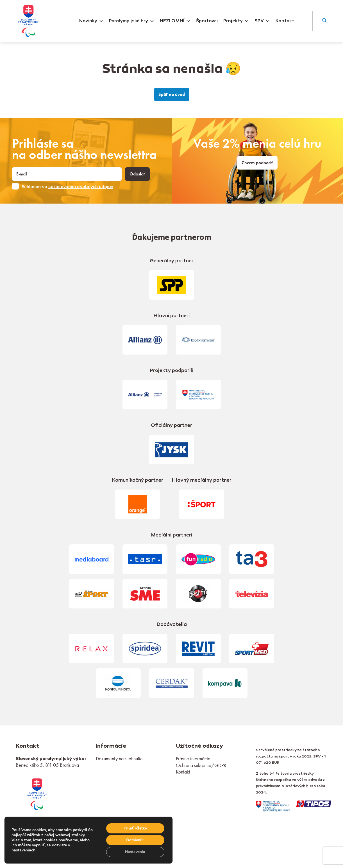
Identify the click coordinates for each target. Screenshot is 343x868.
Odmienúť (135, 840)
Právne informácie (193, 758)
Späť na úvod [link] (172, 94)
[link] (37, 794)
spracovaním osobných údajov (81, 187)
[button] (324, 21)
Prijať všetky (135, 828)
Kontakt (285, 21)
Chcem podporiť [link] (257, 163)
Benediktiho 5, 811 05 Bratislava (47, 765)
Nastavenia (135, 852)
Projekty (236, 21)
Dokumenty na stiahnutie (119, 758)
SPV (262, 21)
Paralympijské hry (132, 21)
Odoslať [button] (137, 174)
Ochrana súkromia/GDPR (201, 765)
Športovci (207, 21)
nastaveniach (23, 850)
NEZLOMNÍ (175, 21)
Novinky (91, 21)
